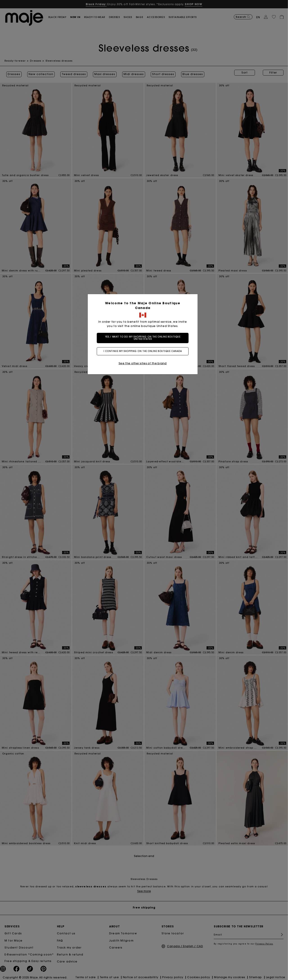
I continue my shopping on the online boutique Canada (144, 351)
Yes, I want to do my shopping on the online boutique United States (144, 338)
